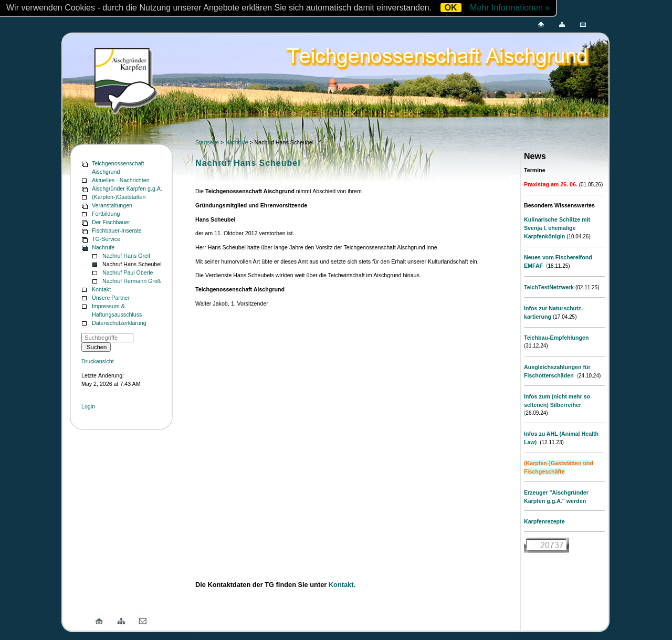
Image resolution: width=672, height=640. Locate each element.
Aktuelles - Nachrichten (121, 180)
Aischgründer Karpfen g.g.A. (127, 188)
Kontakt (101, 289)
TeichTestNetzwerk (549, 287)
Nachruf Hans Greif (126, 256)
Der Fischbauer (111, 222)
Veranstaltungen (112, 205)
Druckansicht (98, 361)
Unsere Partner (111, 298)
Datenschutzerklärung (119, 323)
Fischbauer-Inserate (117, 230)
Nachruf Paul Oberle (128, 272)
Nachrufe (103, 247)
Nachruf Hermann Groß (132, 281)
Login (88, 406)
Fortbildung (106, 214)
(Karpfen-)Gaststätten (119, 197)
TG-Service (106, 239)
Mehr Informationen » (510, 8)
